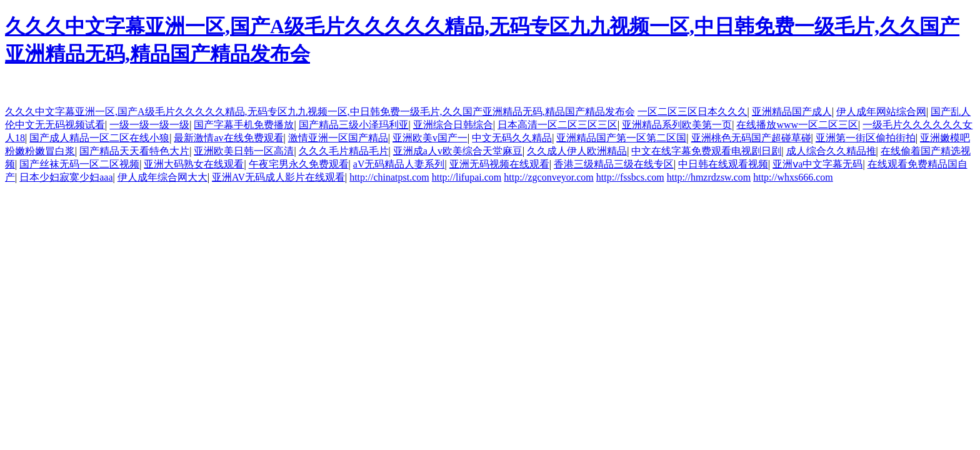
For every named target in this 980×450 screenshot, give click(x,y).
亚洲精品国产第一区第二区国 (621, 138)
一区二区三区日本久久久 (692, 112)
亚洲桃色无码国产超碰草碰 (751, 138)
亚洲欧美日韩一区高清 (244, 151)
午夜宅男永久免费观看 (299, 164)
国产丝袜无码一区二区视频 (79, 164)
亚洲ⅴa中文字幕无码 (817, 164)
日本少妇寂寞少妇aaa (66, 177)
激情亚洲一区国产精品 (338, 138)
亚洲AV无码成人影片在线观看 (278, 177)
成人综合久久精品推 (831, 151)
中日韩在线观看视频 (723, 164)
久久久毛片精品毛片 (344, 151)
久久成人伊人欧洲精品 (577, 151)
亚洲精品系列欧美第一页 (677, 125)
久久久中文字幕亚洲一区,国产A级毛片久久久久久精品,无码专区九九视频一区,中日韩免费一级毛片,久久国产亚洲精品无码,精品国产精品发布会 (320, 112)
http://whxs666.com (793, 177)
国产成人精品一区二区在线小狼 (99, 138)
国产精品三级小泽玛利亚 (354, 125)
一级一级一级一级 (149, 125)
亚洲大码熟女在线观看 (194, 164)
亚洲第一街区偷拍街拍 (866, 138)
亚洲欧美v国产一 (430, 138)
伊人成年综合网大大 (162, 177)
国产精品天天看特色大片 (134, 151)
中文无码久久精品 (512, 138)
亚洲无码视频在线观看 (499, 164)
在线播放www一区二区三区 (797, 125)
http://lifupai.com (467, 177)
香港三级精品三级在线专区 (614, 164)
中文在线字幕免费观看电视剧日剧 (706, 151)
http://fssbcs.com (630, 177)
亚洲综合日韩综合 (453, 125)
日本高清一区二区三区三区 (557, 125)
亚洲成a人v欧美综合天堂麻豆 (458, 151)
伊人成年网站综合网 (881, 112)
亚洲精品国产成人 (792, 112)
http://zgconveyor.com (549, 177)
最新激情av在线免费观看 (228, 138)
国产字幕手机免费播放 (244, 125)
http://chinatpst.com (389, 177)
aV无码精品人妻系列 (399, 164)
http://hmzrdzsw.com (709, 177)
